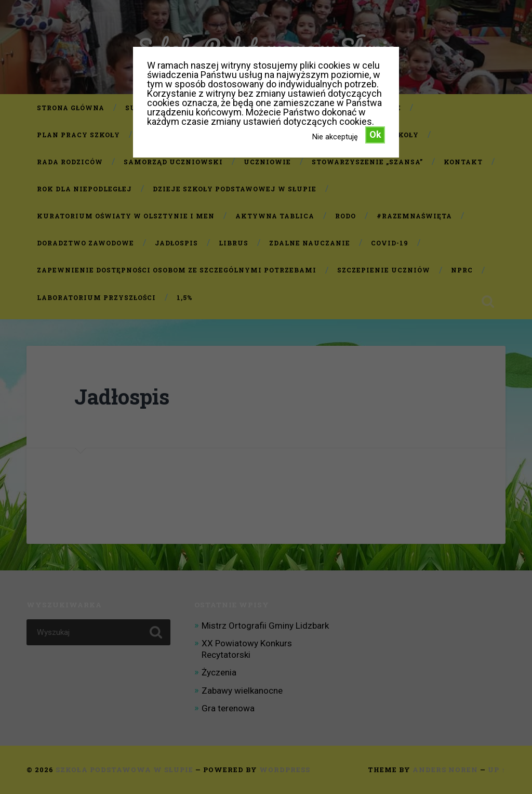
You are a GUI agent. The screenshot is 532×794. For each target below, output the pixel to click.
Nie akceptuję (335, 137)
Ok (375, 134)
